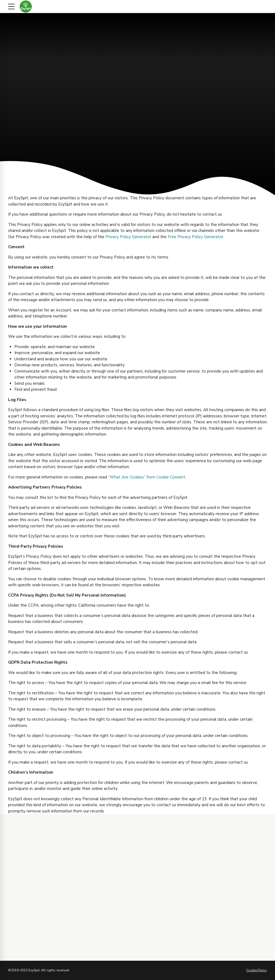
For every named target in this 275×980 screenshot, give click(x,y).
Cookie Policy (257, 970)
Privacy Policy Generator (128, 237)
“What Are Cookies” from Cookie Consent (147, 477)
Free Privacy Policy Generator (195, 237)
